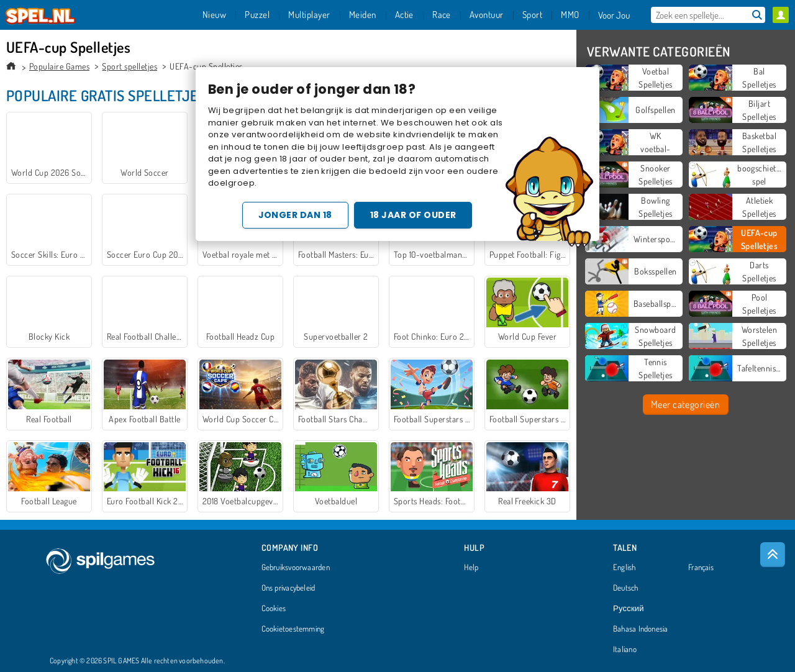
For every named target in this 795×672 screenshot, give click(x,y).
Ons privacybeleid (288, 588)
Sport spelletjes (129, 66)
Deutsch (626, 588)
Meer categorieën (686, 404)
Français (701, 568)
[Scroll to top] (773, 555)
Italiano (625, 650)
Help (471, 568)
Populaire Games (59, 66)
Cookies (274, 609)
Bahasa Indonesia (641, 629)
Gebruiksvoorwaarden (296, 568)
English (625, 568)
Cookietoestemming (293, 629)
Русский (629, 609)
